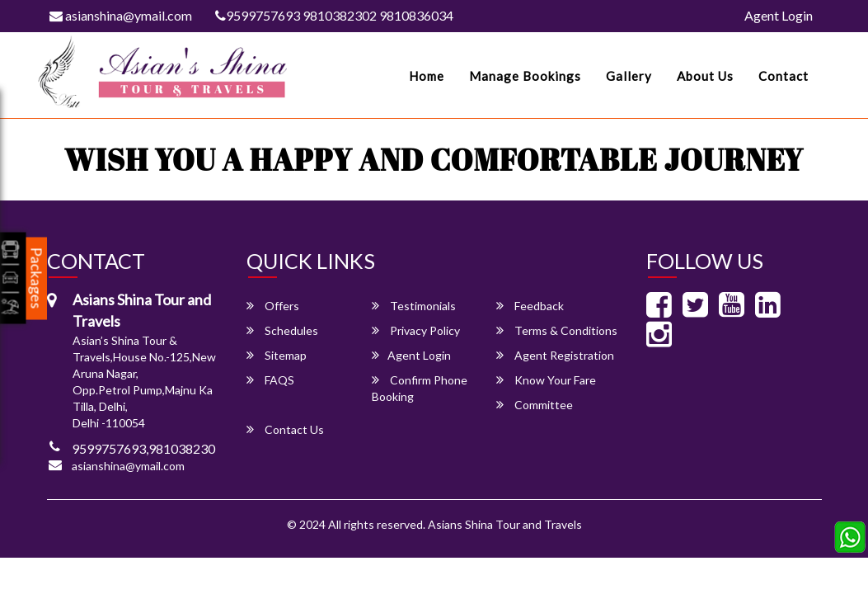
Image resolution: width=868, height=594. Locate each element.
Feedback (530, 306)
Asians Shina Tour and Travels (505, 524)
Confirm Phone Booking (420, 388)
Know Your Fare (546, 380)
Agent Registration (555, 355)
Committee (535, 405)
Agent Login (779, 15)
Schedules (282, 330)
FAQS (270, 380)
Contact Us (285, 429)
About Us (705, 76)
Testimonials (414, 306)
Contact (784, 76)
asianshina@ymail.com (121, 15)
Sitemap (277, 355)
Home (427, 76)
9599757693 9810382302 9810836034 (334, 15)
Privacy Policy (416, 330)
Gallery (629, 76)
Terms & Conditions (557, 330)
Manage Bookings (525, 76)
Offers (273, 306)
